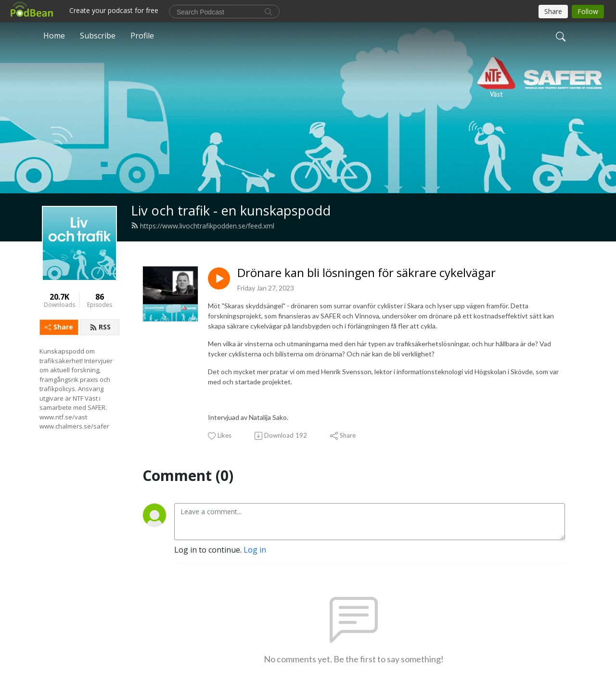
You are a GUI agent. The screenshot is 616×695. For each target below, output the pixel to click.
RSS (100, 327)
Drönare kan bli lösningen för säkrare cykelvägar (366, 273)
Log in (255, 550)
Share (59, 327)
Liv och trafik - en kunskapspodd (231, 210)
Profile (142, 36)
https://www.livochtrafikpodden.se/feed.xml (203, 226)
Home (54, 36)
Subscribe (98, 36)
